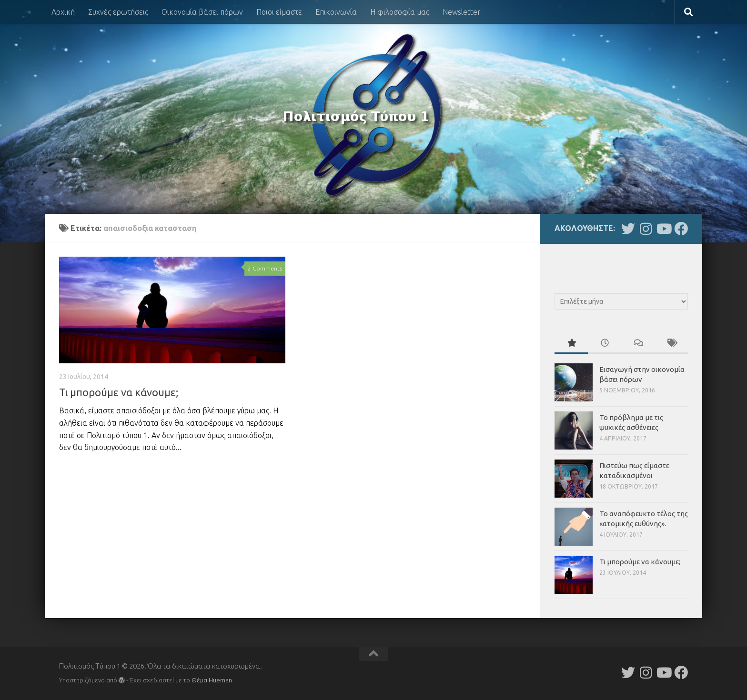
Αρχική (63, 12)
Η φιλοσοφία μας (400, 12)
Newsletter (462, 12)
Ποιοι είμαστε (279, 12)
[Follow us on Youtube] (663, 229)
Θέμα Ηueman (212, 680)
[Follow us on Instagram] (646, 229)
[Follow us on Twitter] (628, 229)
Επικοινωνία (336, 12)
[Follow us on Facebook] (681, 229)
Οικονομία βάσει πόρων (202, 12)
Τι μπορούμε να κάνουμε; (119, 392)
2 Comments (265, 268)
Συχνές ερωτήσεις (118, 12)
